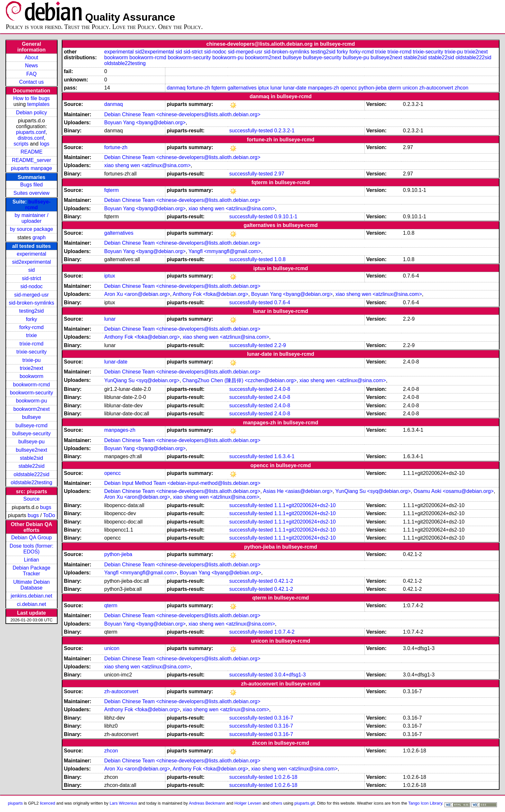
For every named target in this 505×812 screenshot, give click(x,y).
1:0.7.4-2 (284, 632)
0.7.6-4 (282, 302)
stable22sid (31, 466)
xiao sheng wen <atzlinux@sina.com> (147, 165)
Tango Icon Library (425, 803)
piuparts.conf (31, 132)
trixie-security (32, 352)
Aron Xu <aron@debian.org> (137, 294)
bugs (46, 507)
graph (39, 237)
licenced (48, 803)
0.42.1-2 (284, 581)
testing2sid (32, 311)
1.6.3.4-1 (284, 456)
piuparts (15, 803)
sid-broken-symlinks (31, 303)
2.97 (279, 174)
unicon (410, 88)
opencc (349, 88)
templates (38, 104)
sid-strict (32, 278)
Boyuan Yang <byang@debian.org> (145, 123)
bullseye (32, 417)
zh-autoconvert (436, 88)
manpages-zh (323, 88)
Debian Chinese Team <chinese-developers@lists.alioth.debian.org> (182, 114)
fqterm (219, 88)
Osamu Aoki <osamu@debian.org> (454, 491)
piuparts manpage (32, 168)
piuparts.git (304, 803)
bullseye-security (31, 434)
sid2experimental (31, 262)
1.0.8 (280, 259)
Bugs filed (32, 185)
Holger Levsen (248, 803)
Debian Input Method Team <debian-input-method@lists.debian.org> (182, 483)
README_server (32, 160)
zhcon (461, 88)
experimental (32, 254)
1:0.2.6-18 (286, 777)
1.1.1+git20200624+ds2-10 (305, 505)
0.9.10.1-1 (286, 217)
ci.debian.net (31, 604)
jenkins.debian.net (31, 596)
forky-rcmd (32, 327)
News (32, 66)
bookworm (32, 376)
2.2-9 (280, 345)
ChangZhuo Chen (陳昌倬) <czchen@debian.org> (239, 380)
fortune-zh (198, 88)
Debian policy (32, 113)
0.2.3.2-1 (284, 131)
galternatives (242, 88)
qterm (395, 88)
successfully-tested (251, 131)
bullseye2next (32, 450)
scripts (21, 144)
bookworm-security (32, 393)
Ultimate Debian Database (32, 585)
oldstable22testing (31, 482)
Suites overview (32, 193)
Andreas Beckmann (207, 803)
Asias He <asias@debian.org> (298, 491)
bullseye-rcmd (32, 425)
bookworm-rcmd (32, 385)
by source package (32, 229)
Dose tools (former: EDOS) (32, 549)
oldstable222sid (31, 474)
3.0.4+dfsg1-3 (290, 675)
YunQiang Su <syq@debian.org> (142, 380)
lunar (276, 88)
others (276, 803)
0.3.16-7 (284, 718)
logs (45, 144)
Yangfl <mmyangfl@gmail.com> (225, 251)
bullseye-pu (32, 442)
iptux (263, 88)
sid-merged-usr (32, 295)
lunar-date (295, 88)
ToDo (49, 515)
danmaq (176, 88)
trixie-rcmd (32, 344)
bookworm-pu (31, 401)
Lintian (31, 560)
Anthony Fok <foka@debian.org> (211, 294)
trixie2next (31, 368)
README (32, 152)
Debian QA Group (32, 538)
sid (32, 270)
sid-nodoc (31, 286)
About (32, 57)
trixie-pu (31, 360)
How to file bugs (32, 98)
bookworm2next (31, 409)
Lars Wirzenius (124, 803)
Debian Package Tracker (31, 571)
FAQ (32, 74)
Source (32, 499)
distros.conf (31, 138)
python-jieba (373, 88)
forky (32, 319)
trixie (32, 335)
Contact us (32, 82)
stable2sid (32, 458)
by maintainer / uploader (31, 218)
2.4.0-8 (282, 389)
